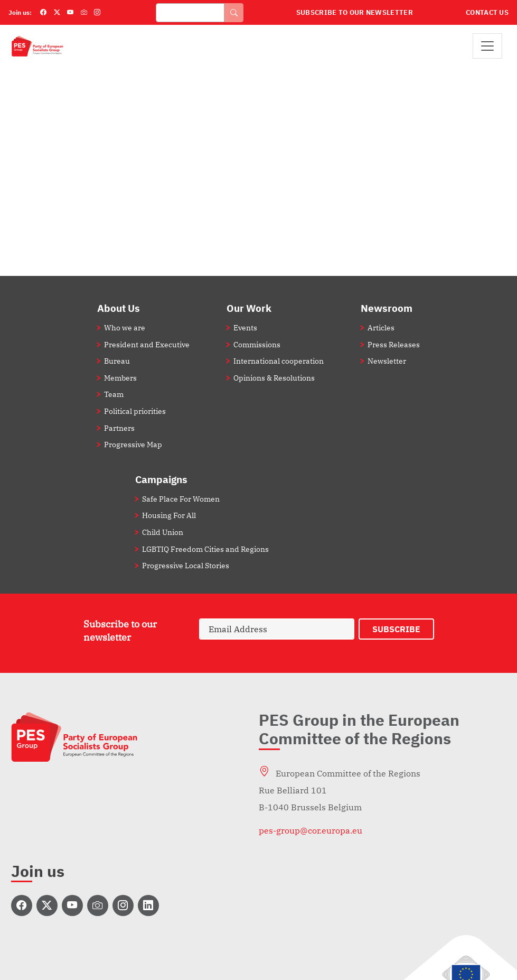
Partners (119, 428)
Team (114, 394)
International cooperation (279, 361)
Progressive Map (133, 444)
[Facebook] (43, 13)
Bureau (117, 361)
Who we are (125, 327)
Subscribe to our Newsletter (355, 12)
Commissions (257, 344)
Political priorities (135, 411)
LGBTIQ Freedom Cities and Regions (205, 549)
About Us (119, 308)
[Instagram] (97, 13)
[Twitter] (57, 13)
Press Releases (394, 344)
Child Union (163, 532)
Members (120, 378)
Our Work (249, 308)
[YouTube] (70, 13)
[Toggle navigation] (487, 46)
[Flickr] (84, 13)
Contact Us (487, 12)
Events (245, 327)
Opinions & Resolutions (274, 378)
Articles (381, 327)
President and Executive (147, 344)
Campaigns (161, 479)
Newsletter (387, 361)
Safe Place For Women (181, 499)
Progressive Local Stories (186, 565)
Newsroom (387, 308)
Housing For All (169, 515)
